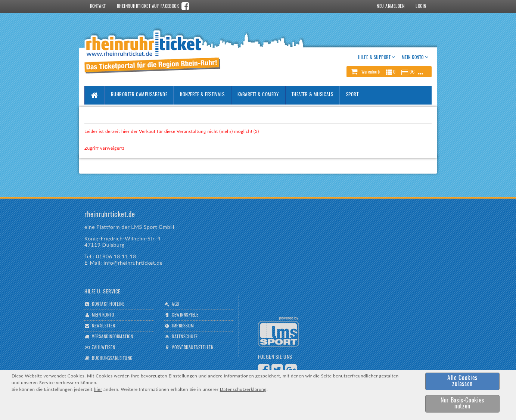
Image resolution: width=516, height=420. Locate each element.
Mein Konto (103, 315)
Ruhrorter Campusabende (139, 95)
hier (98, 389)
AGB (175, 304)
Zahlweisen (103, 348)
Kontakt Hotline (108, 304)
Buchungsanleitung (112, 358)
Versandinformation (112, 337)
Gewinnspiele (185, 315)
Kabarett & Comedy (258, 95)
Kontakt (98, 6)
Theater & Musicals (313, 95)
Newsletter (103, 326)
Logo (279, 332)
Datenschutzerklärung (243, 389)
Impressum (183, 326)
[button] (389, 72)
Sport (352, 95)
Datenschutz (185, 337)
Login (421, 6)
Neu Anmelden (391, 6)
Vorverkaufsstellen (192, 348)
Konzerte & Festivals (202, 95)
